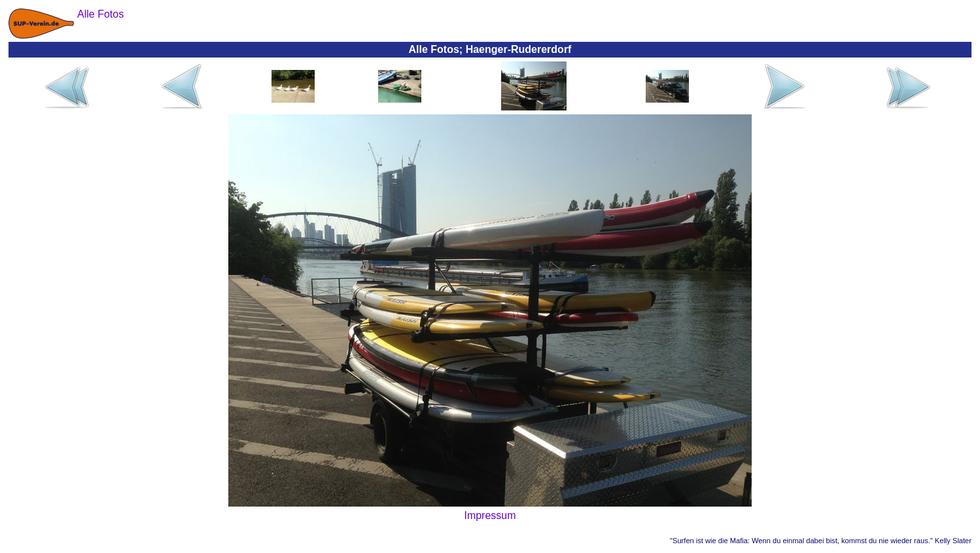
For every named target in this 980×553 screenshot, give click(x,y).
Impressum (490, 515)
